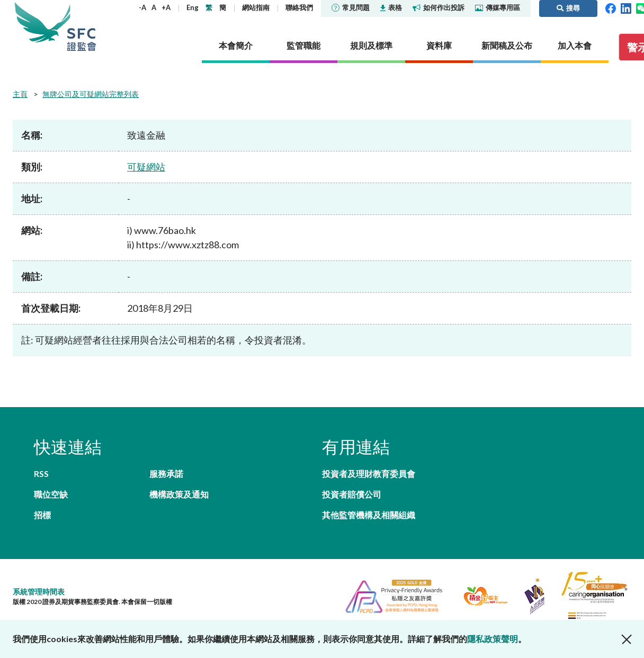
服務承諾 (166, 474)
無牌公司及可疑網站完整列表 (91, 94)
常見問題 (351, 7)
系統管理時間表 (39, 592)
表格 (391, 7)
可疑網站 (146, 167)
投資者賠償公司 (352, 494)
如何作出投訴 (439, 7)
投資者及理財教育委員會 (369, 474)
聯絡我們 (299, 7)
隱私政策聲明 (493, 639)
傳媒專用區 (498, 7)
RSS (41, 474)
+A (166, 7)
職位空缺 (51, 494)
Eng (193, 7)
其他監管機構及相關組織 (369, 515)
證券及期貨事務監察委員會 (82, 26)
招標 (42, 515)
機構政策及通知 (179, 494)
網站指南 (256, 7)
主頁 (20, 94)
